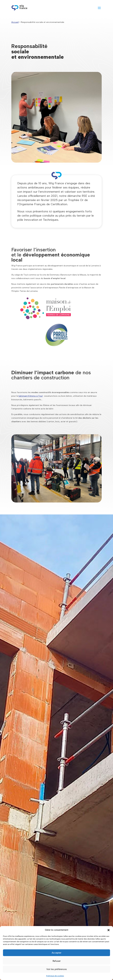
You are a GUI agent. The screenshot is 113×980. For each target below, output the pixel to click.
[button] (109, 930)
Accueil (15, 22)
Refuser (57, 961)
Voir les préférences (57, 969)
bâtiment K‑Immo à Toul (31, 396)
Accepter (56, 953)
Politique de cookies (55, 976)
